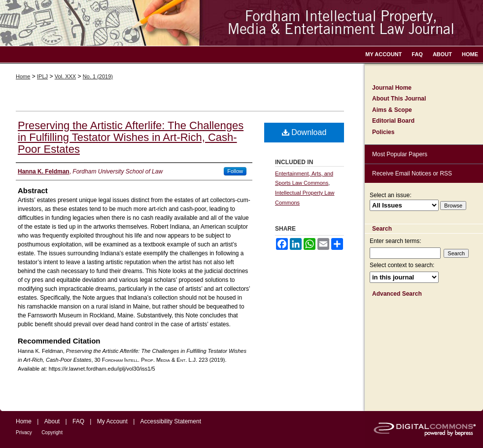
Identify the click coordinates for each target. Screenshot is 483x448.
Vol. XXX (65, 76)
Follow (235, 171)
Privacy (24, 432)
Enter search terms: (396, 241)
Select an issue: (391, 195)
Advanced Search (397, 294)
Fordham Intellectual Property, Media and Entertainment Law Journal (241, 23)
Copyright (52, 432)
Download (304, 132)
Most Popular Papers (400, 154)
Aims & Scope (392, 110)
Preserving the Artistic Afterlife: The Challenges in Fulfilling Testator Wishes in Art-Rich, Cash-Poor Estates (131, 137)
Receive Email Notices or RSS (412, 173)
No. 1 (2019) (98, 76)
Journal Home (392, 88)
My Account (112, 421)
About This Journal (399, 99)
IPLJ (42, 76)
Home (23, 76)
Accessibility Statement (171, 421)
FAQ (78, 421)
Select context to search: (402, 265)
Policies (383, 132)
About (52, 421)
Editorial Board (393, 121)
